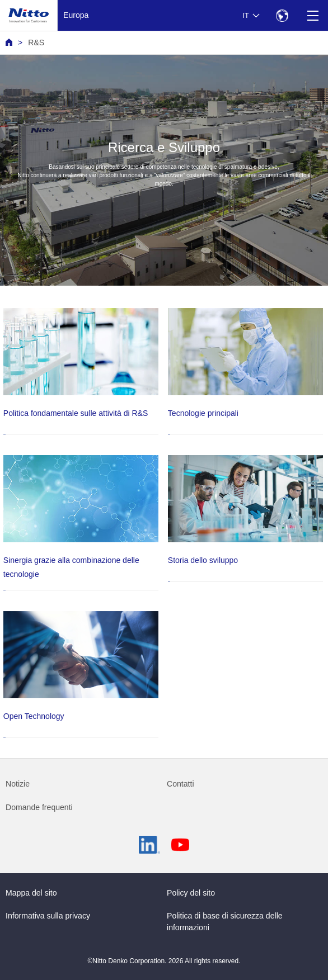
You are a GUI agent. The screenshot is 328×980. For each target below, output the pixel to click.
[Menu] (313, 15)
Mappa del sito (31, 893)
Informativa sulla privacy (48, 916)
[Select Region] (282, 15)
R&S (36, 42)
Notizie (18, 784)
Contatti (181, 784)
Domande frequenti (39, 807)
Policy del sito (191, 893)
